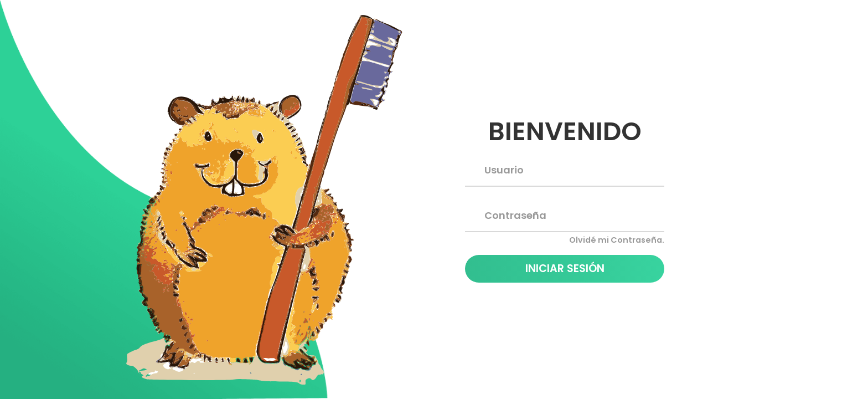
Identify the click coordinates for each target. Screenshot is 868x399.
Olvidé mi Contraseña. (617, 240)
